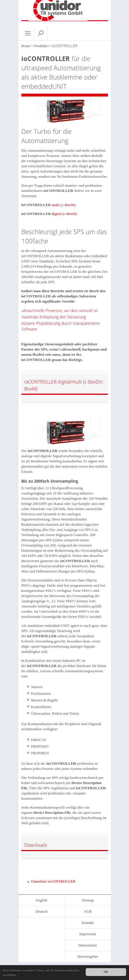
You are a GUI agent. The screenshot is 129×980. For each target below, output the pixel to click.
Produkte (41, 46)
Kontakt (88, 923)
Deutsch (42, 911)
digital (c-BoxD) (64, 214)
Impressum (88, 934)
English (42, 900)
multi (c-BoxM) (64, 205)
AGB (88, 911)
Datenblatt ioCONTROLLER (53, 881)
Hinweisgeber (88, 956)
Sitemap (88, 900)
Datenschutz (88, 945)
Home (26, 46)
